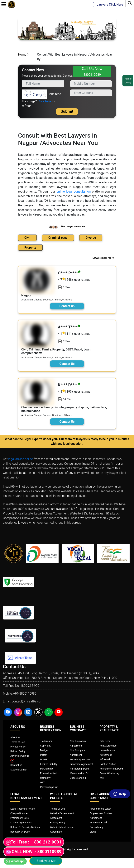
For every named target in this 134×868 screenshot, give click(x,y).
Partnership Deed (79, 769)
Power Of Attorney (110, 773)
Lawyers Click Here (109, 5)
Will (102, 778)
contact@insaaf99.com (27, 701)
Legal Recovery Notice (22, 809)
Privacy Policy (18, 747)
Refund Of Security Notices (25, 827)
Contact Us (67, 306)
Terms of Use (18, 742)
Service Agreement (80, 759)
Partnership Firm (49, 787)
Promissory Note (20, 818)
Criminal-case (58, 238)
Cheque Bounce (19, 813)
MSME (44, 759)
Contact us (16, 765)
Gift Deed (105, 759)
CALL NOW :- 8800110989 (34, 852)
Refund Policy (18, 751)
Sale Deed (105, 741)
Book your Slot (46, 861)
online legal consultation (74, 192)
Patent (44, 755)
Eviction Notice (108, 764)
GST (42, 782)
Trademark (46, 741)
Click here (44, 101)
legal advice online (21, 459)
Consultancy (96, 827)
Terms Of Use (57, 809)
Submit (67, 111)
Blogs (93, 832)
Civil (27, 238)
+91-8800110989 (25, 694)
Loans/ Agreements (21, 822)
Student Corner (19, 770)
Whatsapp (15, 861)
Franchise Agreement (81, 764)
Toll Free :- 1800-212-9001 (34, 842)
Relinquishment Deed (111, 769)
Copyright (45, 746)
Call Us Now (92, 71)
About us (15, 737)
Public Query (128, 81)
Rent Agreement (108, 746)
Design (44, 750)
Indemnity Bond (98, 822)
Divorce (91, 238)
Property (30, 247)
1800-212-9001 (31, 686)
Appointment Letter (100, 809)
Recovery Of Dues (20, 832)
